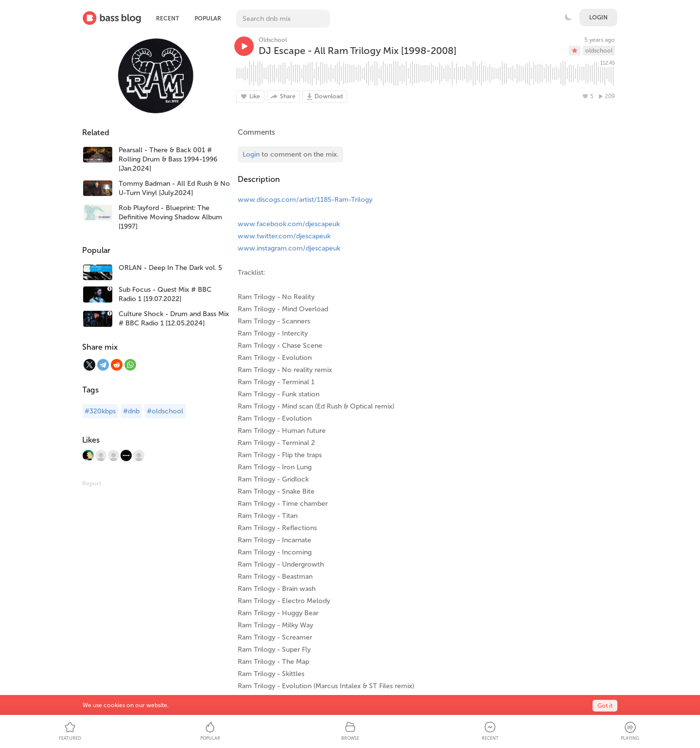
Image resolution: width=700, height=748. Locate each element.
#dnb (131, 411)
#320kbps (100, 411)
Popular (208, 18)
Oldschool (273, 40)
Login (598, 18)
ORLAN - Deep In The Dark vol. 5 (170, 268)
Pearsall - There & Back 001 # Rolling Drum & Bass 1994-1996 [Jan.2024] (168, 159)
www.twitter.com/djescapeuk (284, 236)
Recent (167, 18)
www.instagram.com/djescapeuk (289, 248)
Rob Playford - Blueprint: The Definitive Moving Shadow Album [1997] (170, 217)
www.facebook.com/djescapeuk (289, 224)
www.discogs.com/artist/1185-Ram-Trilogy (305, 200)
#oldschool (165, 411)
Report (92, 483)
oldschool (599, 51)
